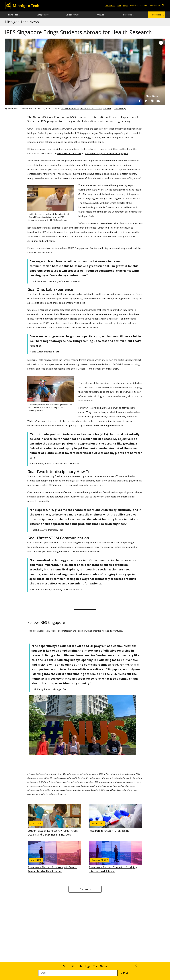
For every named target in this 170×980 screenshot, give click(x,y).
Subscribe (157, 15)
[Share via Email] (158, 101)
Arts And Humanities (70, 109)
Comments (85, 889)
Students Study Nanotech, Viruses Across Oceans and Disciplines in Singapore (54, 820)
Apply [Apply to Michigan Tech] (125, 6)
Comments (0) (120, 109)
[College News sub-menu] (79, 15)
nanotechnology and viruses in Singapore (106, 153)
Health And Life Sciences (91, 109)
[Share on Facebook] (140, 101)
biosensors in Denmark (69, 153)
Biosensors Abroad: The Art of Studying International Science (116, 857)
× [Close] (136, 965)
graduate (121, 782)
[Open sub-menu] (146, 6)
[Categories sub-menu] (48, 15)
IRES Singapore (82, 133)
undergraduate (105, 782)
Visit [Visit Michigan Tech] (119, 6)
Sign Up (125, 973)
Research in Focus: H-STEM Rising (116, 818)
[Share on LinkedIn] (152, 101)
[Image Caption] (161, 43)
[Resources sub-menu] (134, 15)
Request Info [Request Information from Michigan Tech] (110, 6)
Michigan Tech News (22, 22)
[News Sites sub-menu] (19, 15)
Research (107, 109)
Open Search (163, 6)
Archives (100, 15)
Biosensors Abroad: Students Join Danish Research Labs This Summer (54, 857)
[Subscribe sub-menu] (164, 15)
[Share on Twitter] (146, 101)
